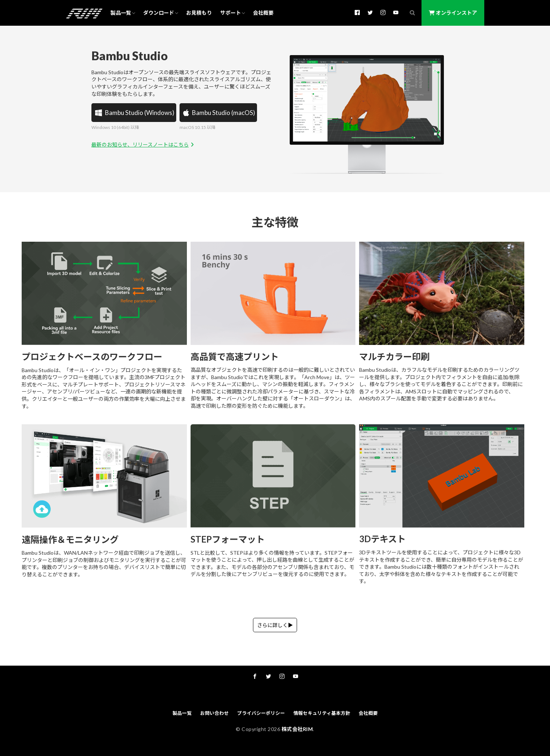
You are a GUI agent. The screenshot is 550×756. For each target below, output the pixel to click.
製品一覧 (121, 13)
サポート (231, 13)
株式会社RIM (297, 729)
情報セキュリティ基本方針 (322, 713)
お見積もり (199, 13)
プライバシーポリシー (261, 713)
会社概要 (263, 13)
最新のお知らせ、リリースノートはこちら (144, 145)
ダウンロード (159, 13)
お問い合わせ (214, 713)
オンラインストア (453, 13)
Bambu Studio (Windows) (134, 113)
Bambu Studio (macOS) (218, 113)
